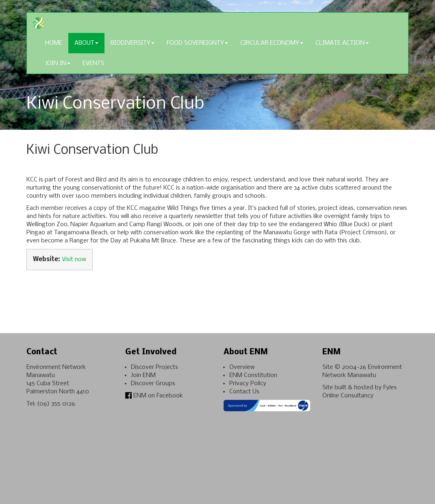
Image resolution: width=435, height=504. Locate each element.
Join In (58, 63)
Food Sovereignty (197, 43)
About (86, 43)
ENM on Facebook (154, 396)
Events (94, 63)
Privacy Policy (248, 384)
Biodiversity (133, 43)
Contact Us (244, 392)
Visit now (74, 260)
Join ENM (143, 375)
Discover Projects (154, 367)
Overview (242, 367)
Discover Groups (153, 384)
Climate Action (342, 43)
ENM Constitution (253, 375)
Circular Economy (272, 43)
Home (54, 43)
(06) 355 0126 (56, 404)
